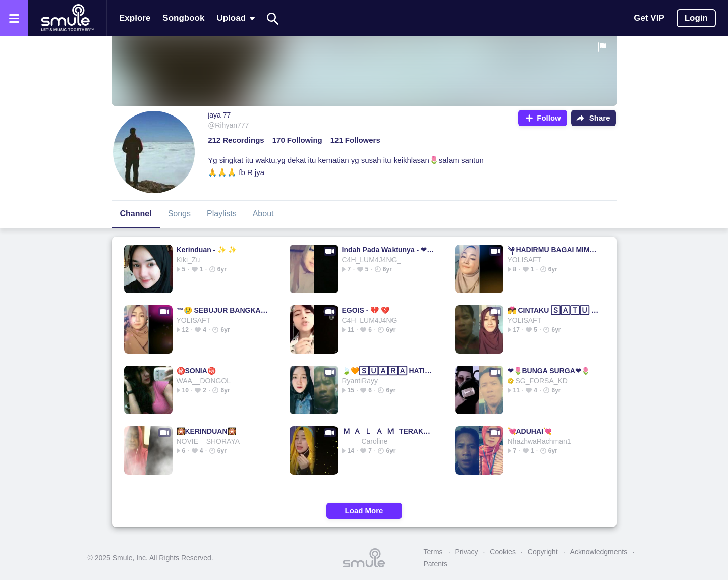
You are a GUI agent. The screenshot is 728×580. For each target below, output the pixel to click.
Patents (436, 564)
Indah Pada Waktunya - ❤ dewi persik (388, 250)
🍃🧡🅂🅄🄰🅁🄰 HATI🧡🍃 (388, 371)
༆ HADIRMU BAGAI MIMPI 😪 (554, 250)
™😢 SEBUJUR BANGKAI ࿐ (223, 310)
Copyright (543, 552)
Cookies (503, 552)
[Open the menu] (14, 18)
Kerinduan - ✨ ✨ (207, 250)
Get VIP (649, 18)
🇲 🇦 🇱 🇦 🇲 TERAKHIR (388, 431)
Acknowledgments (599, 552)
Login (696, 18)
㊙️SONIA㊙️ (196, 371)
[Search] (273, 18)
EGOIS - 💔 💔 (366, 310)
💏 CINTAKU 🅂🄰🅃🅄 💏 (554, 310)
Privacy (467, 552)
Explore (135, 18)
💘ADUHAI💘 (530, 431)
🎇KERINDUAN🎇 (206, 431)
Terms (433, 552)
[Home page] (67, 18)
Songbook (183, 18)
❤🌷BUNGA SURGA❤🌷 (549, 371)
